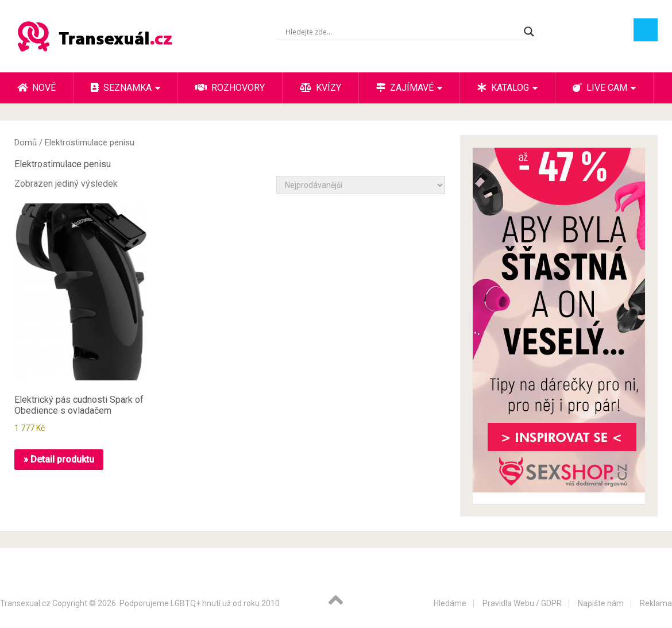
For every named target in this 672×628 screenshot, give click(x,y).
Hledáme (450, 603)
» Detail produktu (59, 459)
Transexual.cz (25, 603)
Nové (36, 88)
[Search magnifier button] (529, 32)
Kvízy (320, 88)
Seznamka (121, 88)
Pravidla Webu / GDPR (522, 603)
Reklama (656, 603)
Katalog (503, 88)
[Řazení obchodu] (361, 185)
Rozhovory (230, 88)
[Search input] (402, 32)
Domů (26, 142)
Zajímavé (405, 88)
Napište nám (601, 603)
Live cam (600, 88)
